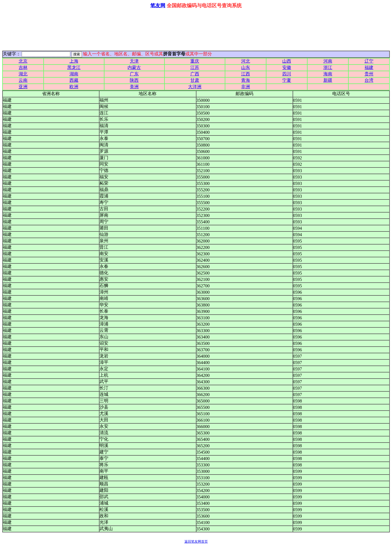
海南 (328, 74)
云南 (23, 80)
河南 (328, 61)
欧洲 (74, 87)
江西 (246, 74)
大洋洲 (195, 87)
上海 (74, 61)
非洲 (246, 87)
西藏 (74, 80)
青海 (246, 80)
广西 (195, 74)
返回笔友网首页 (196, 542)
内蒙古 (134, 67)
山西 (287, 61)
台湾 (369, 80)
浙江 (328, 67)
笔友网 (158, 6)
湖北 (23, 74)
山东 (246, 67)
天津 (134, 61)
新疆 (328, 80)
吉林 (23, 67)
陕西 (134, 80)
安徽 (287, 67)
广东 (134, 74)
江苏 (195, 67)
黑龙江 (74, 67)
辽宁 (369, 61)
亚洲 (23, 87)
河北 (246, 61)
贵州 (369, 74)
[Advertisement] (196, 28)
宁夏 (287, 80)
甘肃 (195, 80)
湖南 (74, 74)
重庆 (195, 61)
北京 (23, 61)
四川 (287, 74)
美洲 (134, 87)
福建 (369, 67)
